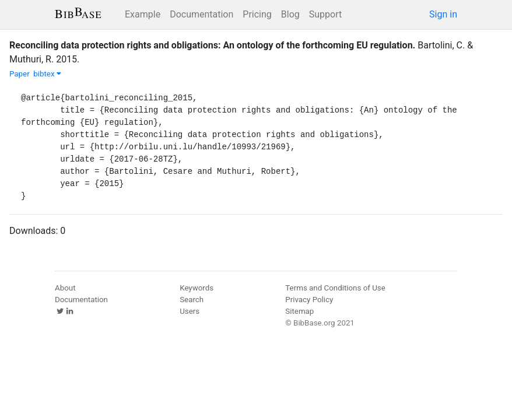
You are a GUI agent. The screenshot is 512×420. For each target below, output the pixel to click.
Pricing (257, 14)
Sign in (443, 14)
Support (325, 14)
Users (190, 311)
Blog (290, 14)
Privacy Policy (309, 300)
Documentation (201, 14)
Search (192, 300)
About (65, 288)
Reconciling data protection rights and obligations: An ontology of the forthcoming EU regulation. (212, 45)
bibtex (47, 74)
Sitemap (299, 311)
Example (143, 14)
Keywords (197, 288)
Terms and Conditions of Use (335, 288)
